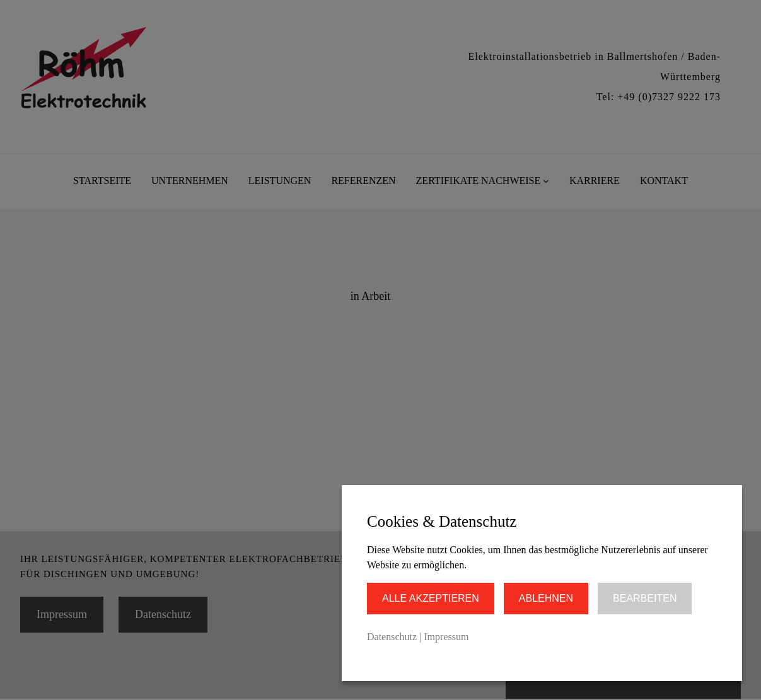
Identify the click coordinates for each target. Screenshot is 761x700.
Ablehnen (546, 598)
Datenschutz (392, 637)
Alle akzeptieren (431, 598)
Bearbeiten (645, 598)
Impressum (446, 637)
